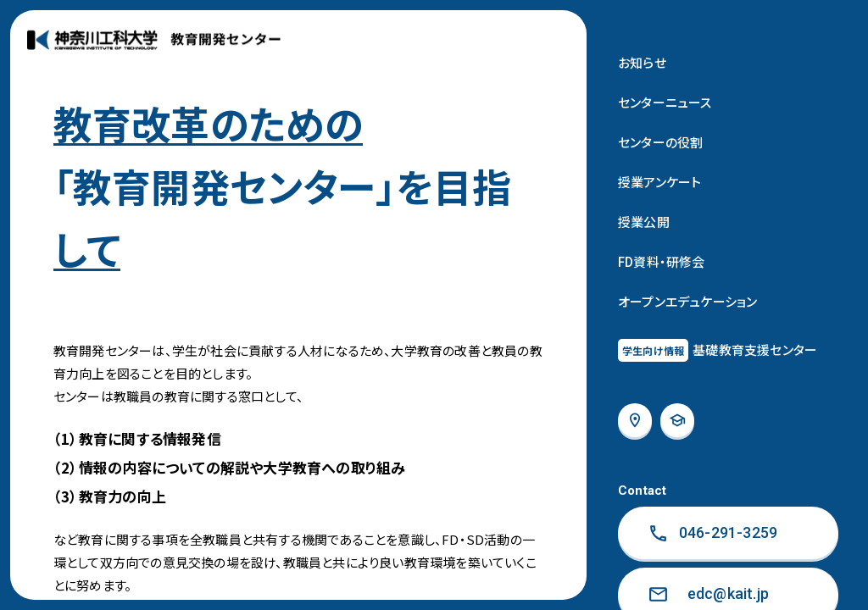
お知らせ (642, 62)
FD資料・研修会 (662, 261)
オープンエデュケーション (687, 301)
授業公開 (644, 222)
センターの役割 (660, 142)
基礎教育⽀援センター (718, 350)
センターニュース (665, 102)
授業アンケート (659, 182)
